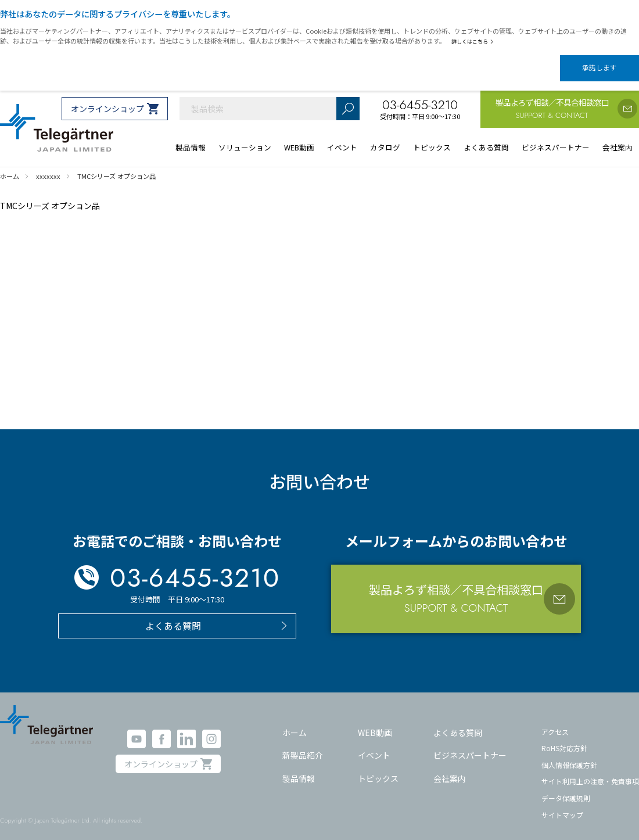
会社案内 (450, 768)
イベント (374, 745)
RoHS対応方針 (564, 738)
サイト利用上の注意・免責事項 (590, 771)
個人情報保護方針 (569, 755)
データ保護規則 (566, 788)
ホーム (295, 722)
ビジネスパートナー (470, 745)
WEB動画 (375, 722)
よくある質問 (458, 722)
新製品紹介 (303, 745)
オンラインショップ (107, 99)
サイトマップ (562, 805)
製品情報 (299, 768)
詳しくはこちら (475, 41)
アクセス (555, 721)
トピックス (378, 768)
